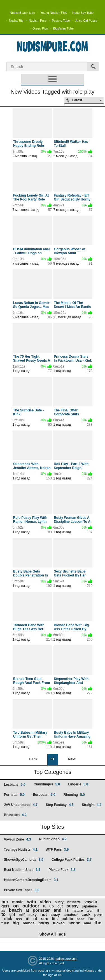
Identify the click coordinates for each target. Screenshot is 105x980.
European (44, 795)
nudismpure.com (66, 959)
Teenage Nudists (21, 850)
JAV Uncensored (21, 805)
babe (81, 919)
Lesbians (15, 785)
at (27, 910)
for (91, 919)
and (57, 910)
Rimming (74, 795)
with (32, 902)
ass (19, 919)
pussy (72, 906)
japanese (89, 906)
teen (90, 911)
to (4, 914)
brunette (74, 902)
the (98, 923)
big (16, 923)
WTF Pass (57, 850)
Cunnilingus (47, 784)
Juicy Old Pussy (86, 21)
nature (78, 911)
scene (74, 923)
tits (55, 919)
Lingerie (78, 784)
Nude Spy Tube (83, 13)
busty (59, 902)
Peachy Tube (61, 21)
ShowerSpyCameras (24, 860)
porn (98, 915)
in (27, 919)
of (35, 919)
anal (87, 923)
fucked (59, 923)
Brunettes (15, 815)
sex (45, 919)
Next (72, 759)
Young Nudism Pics (54, 13)
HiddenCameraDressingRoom (31, 880)
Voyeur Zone (17, 839)
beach (15, 910)
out (60, 906)
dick (8, 919)
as (3, 911)
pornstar (41, 910)
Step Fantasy (60, 805)
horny (44, 923)
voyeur (91, 902)
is (67, 910)
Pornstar (14, 795)
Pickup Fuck (62, 870)
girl (12, 915)
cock (86, 914)
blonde (29, 923)
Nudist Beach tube (22, 13)
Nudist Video (53, 839)
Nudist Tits (16, 21)
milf (22, 915)
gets (5, 906)
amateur (71, 915)
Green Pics (40, 28)
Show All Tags (52, 934)
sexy (33, 915)
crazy (55, 915)
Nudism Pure (38, 21)
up (52, 906)
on (16, 906)
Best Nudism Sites (22, 870)
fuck (5, 923)
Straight (92, 805)
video (45, 902)
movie (18, 902)
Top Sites (52, 827)
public (67, 919)
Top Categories (53, 772)
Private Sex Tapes (22, 890)
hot (44, 914)
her (5, 902)
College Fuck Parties (72, 860)
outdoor (31, 906)
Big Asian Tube (63, 28)
